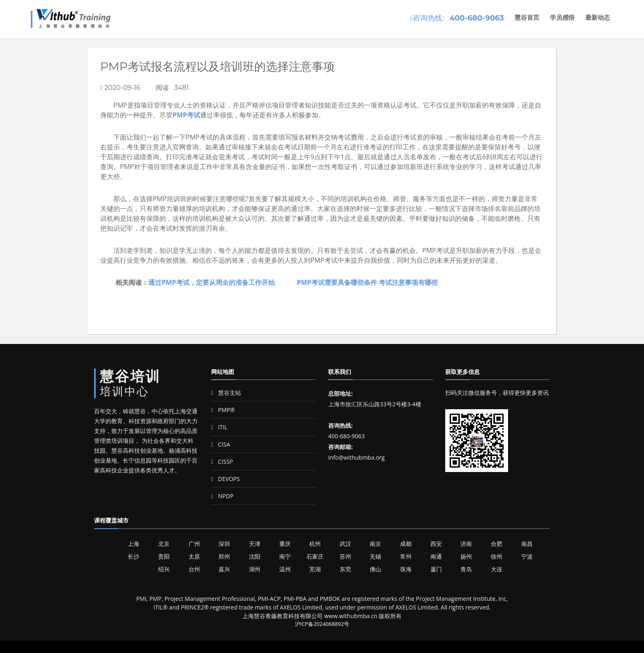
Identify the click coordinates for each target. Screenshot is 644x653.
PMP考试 (186, 115)
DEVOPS (225, 479)
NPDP (222, 496)
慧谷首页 (527, 17)
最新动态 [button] (598, 17)
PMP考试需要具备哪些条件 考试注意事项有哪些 (367, 282)
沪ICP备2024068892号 (322, 624)
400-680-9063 (477, 18)
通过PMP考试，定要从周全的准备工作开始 (211, 282)
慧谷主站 (226, 393)
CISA (221, 444)
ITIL (219, 427)
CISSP (222, 462)
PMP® (223, 410)
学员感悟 (562, 17)
